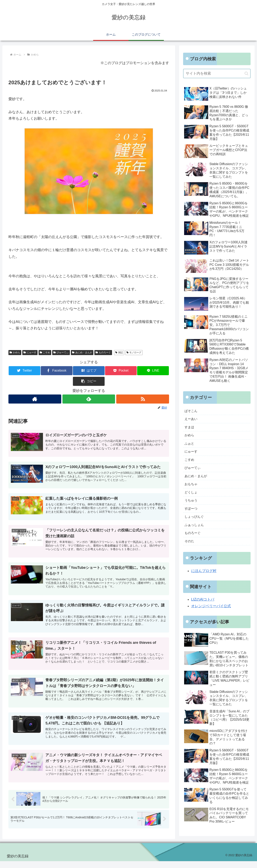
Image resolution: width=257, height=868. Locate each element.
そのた (190, 551)
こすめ (45, 352)
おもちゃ (192, 490)
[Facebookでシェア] (49, 371)
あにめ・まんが (82, 352)
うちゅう (192, 507)
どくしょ (192, 498)
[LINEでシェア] (129, 371)
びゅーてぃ (61, 352)
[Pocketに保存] (102, 371)
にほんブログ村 (204, 581)
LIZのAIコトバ (203, 609)
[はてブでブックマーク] (75, 371)
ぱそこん (192, 411)
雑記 (119, 352)
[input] (217, 73)
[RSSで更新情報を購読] (143, 388)
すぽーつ (192, 516)
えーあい (192, 420)
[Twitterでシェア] (22, 371)
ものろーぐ (103, 352)
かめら (15, 352)
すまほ (190, 429)
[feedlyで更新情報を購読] (89, 388)
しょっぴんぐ (195, 525)
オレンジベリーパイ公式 (211, 616)
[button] (156, 371)
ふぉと (190, 446)
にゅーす (30, 352)
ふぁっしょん (195, 533)
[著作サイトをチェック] (35, 388)
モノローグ (134, 352)
